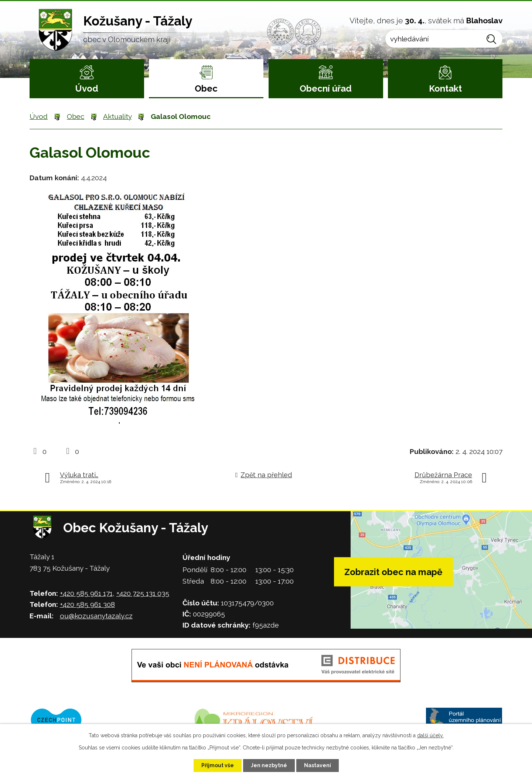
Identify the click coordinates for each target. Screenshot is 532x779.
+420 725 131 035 (143, 593)
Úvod (87, 88)
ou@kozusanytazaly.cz (96, 616)
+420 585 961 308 (87, 604)
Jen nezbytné (269, 765)
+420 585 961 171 (86, 593)
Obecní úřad (326, 88)
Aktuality (117, 116)
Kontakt (445, 88)
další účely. (430, 735)
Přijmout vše (218, 765)
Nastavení (318, 765)
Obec (206, 88)
